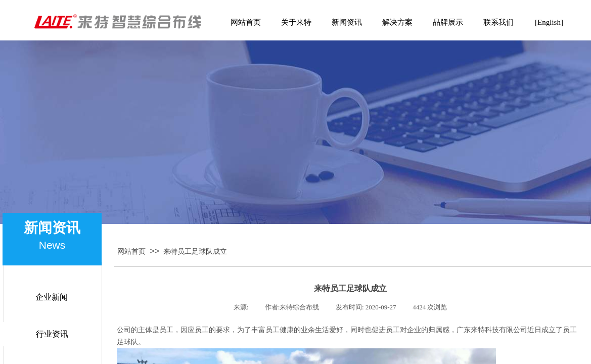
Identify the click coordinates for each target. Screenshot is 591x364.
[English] (549, 22)
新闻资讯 (347, 22)
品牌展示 (448, 22)
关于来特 (296, 22)
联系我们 (498, 22)
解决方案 (397, 22)
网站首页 (131, 252)
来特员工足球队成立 (195, 252)
